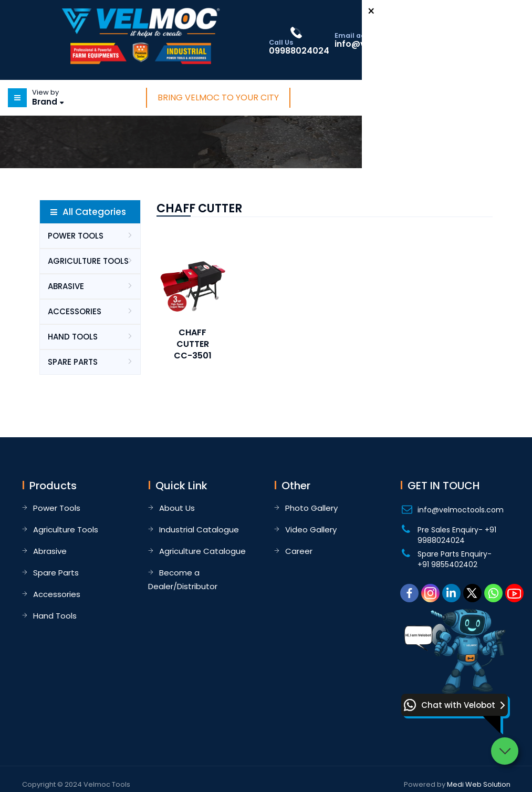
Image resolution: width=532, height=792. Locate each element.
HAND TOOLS (73, 337)
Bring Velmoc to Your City (218, 97)
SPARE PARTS (73, 362)
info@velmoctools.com (461, 510)
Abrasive (50, 551)
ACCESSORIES (75, 311)
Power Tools (57, 508)
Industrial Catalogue (199, 529)
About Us (177, 508)
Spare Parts (56, 573)
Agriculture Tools (66, 529)
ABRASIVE (66, 286)
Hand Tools (55, 616)
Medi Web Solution (479, 784)
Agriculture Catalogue (202, 551)
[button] (455, 705)
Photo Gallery (311, 508)
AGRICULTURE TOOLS (88, 261)
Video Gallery (311, 529)
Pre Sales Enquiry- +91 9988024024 (457, 535)
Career (299, 551)
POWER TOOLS (76, 236)
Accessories (57, 594)
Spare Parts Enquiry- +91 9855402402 (455, 559)
